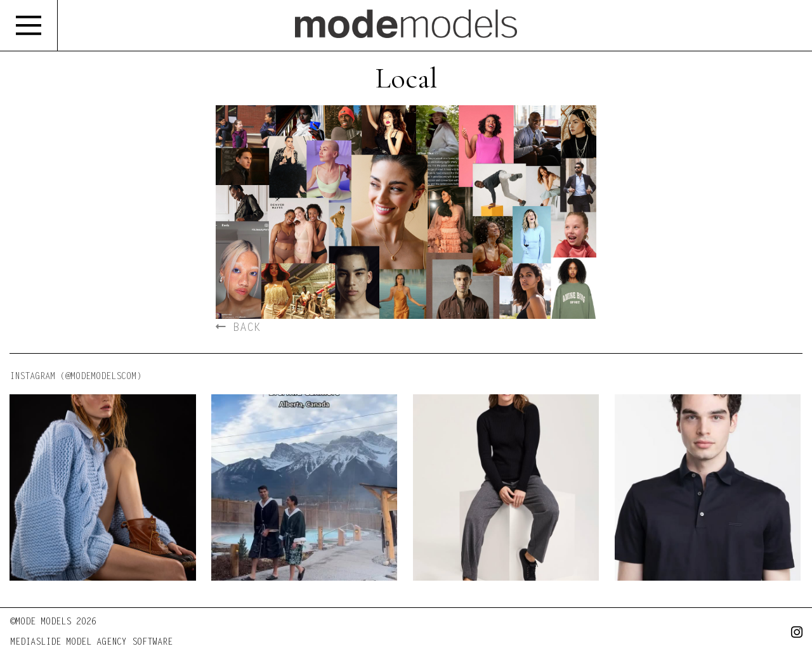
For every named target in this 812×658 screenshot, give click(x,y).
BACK (238, 328)
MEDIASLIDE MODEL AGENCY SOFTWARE (91, 643)
